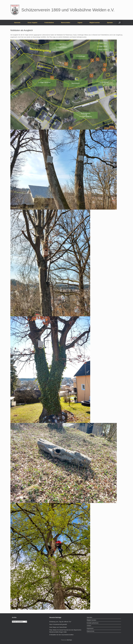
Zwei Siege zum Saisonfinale (58, 627)
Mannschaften (66, 23)
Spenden (110, 23)
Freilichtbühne (49, 23)
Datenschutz (91, 631)
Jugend (80, 23)
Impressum (90, 628)
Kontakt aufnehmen (93, 623)
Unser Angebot (32, 23)
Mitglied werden (95, 23)
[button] (120, 23)
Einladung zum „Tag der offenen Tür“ (60, 622)
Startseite (17, 23)
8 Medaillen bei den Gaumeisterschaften (61, 635)
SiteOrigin (69, 640)
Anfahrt (89, 626)
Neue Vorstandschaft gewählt (58, 624)
